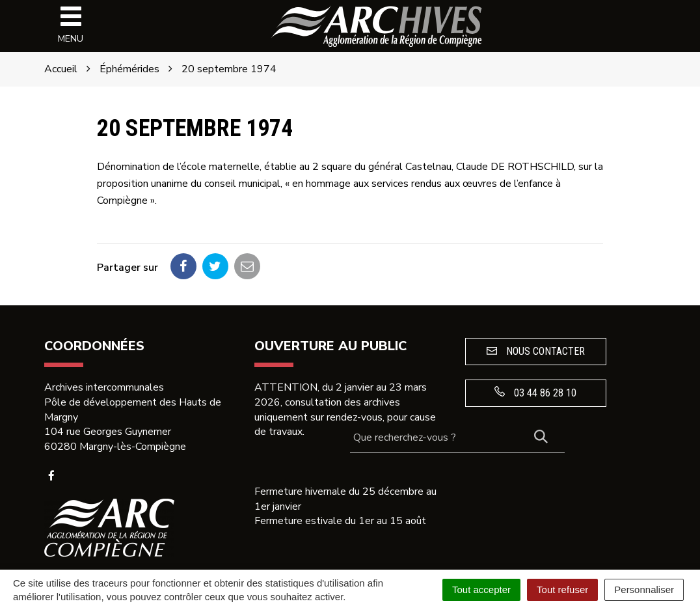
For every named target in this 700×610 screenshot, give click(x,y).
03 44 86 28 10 (535, 393)
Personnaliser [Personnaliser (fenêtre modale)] (644, 589)
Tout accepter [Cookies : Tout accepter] (481, 589)
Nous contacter (536, 351)
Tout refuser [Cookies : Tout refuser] (562, 589)
